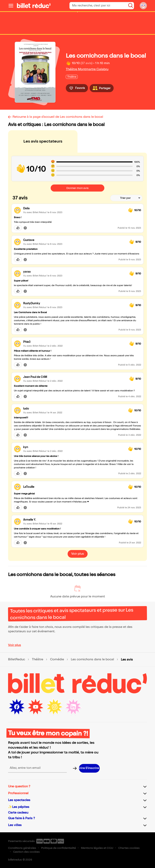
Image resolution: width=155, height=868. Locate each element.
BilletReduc (17, 660)
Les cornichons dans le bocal (92, 660)
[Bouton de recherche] (131, 5)
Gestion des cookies (26, 852)
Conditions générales (22, 848)
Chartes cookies (129, 848)
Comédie (57, 660)
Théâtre (38, 660)
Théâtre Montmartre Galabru (87, 69)
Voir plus (15, 645)
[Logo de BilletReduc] (34, 6)
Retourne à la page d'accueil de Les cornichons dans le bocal (58, 117)
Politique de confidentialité (59, 848)
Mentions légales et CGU (97, 848)
